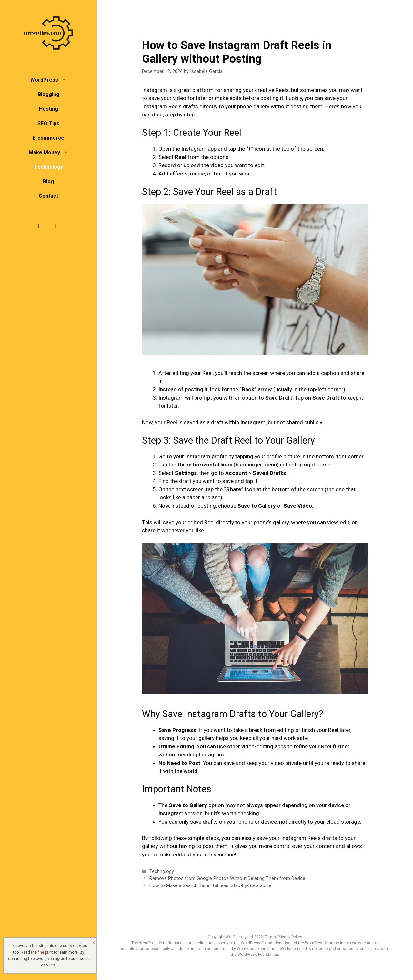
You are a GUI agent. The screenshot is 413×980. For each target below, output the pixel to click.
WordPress (52, 80)
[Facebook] (39, 226)
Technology (49, 167)
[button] (65, 80)
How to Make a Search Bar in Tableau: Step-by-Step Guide (210, 886)
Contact (48, 196)
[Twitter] (55, 226)
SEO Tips (48, 123)
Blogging (49, 94)
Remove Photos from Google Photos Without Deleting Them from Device (227, 879)
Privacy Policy (290, 937)
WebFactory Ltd (240, 937)
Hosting (49, 109)
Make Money (52, 152)
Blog (48, 181)
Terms (270, 937)
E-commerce (48, 138)
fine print (45, 952)
